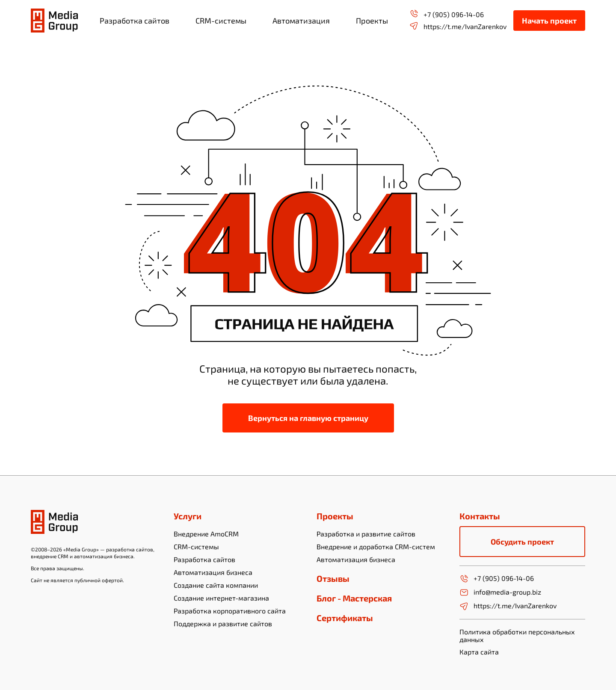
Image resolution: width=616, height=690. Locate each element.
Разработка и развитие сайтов (366, 534)
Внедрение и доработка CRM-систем (376, 546)
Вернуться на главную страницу (308, 418)
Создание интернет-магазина (221, 598)
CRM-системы (196, 546)
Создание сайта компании (216, 585)
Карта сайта (479, 652)
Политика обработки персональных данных (517, 635)
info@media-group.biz (500, 592)
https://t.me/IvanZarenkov (458, 26)
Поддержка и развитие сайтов (223, 623)
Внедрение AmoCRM (206, 534)
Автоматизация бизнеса (213, 572)
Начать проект (549, 21)
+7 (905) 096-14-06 (447, 14)
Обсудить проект (522, 542)
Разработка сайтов (204, 559)
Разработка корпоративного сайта (230, 611)
